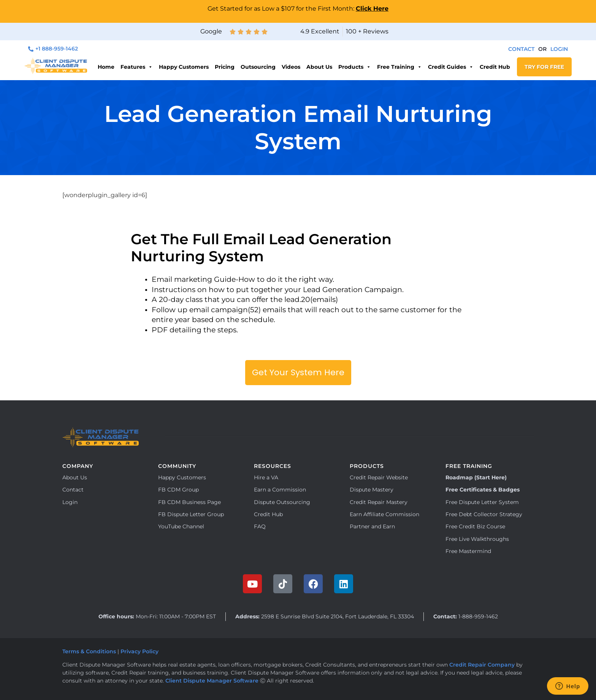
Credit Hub (495, 67)
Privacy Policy (140, 651)
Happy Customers (184, 67)
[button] (542, 49)
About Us (319, 67)
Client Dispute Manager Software (212, 681)
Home (106, 67)
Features (137, 67)
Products (355, 67)
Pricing (225, 67)
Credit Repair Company (482, 665)
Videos (291, 67)
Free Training (399, 67)
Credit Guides (451, 67)
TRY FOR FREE (544, 67)
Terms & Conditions (89, 651)
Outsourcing (258, 67)
